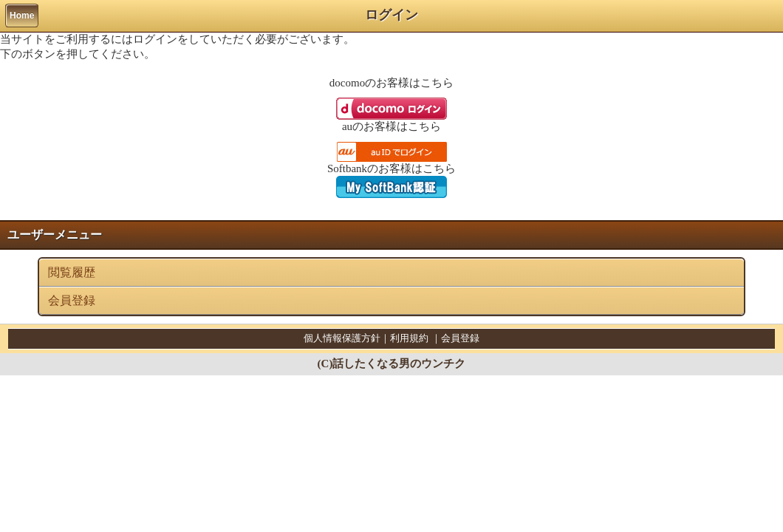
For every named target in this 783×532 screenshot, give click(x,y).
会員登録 (72, 300)
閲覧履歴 (72, 272)
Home (22, 16)
